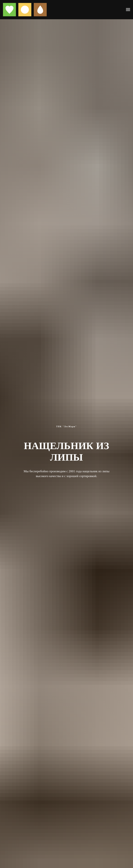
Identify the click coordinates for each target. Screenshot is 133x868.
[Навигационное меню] (128, 10)
